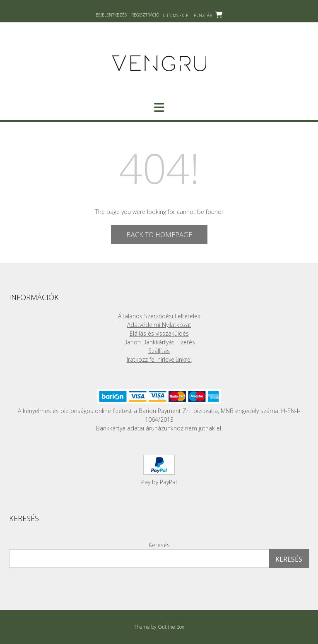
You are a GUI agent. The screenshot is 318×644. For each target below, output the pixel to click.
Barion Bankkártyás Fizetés (159, 342)
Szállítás (159, 351)
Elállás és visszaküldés (159, 333)
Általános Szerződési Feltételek (159, 316)
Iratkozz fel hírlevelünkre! (159, 359)
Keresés (159, 545)
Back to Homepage (159, 235)
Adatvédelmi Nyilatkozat (159, 325)
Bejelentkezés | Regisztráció (127, 15)
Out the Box (171, 627)
